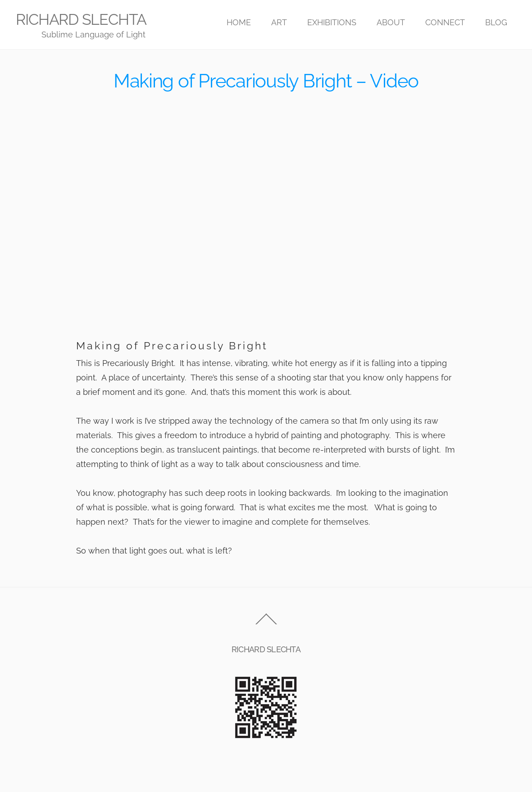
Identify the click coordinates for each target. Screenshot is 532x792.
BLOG (496, 22)
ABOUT (391, 22)
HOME (239, 22)
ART (279, 22)
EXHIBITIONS (332, 22)
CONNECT (445, 22)
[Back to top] (266, 624)
